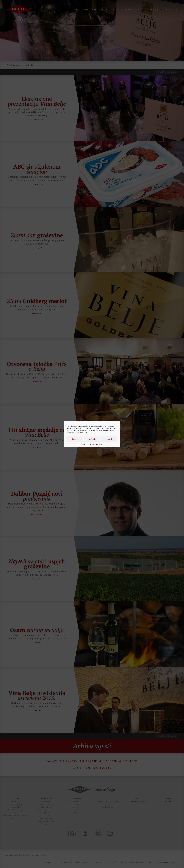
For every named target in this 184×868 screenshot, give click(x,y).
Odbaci (92, 439)
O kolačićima (85, 444)
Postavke (109, 439)
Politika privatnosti (96, 444)
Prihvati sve (75, 439)
